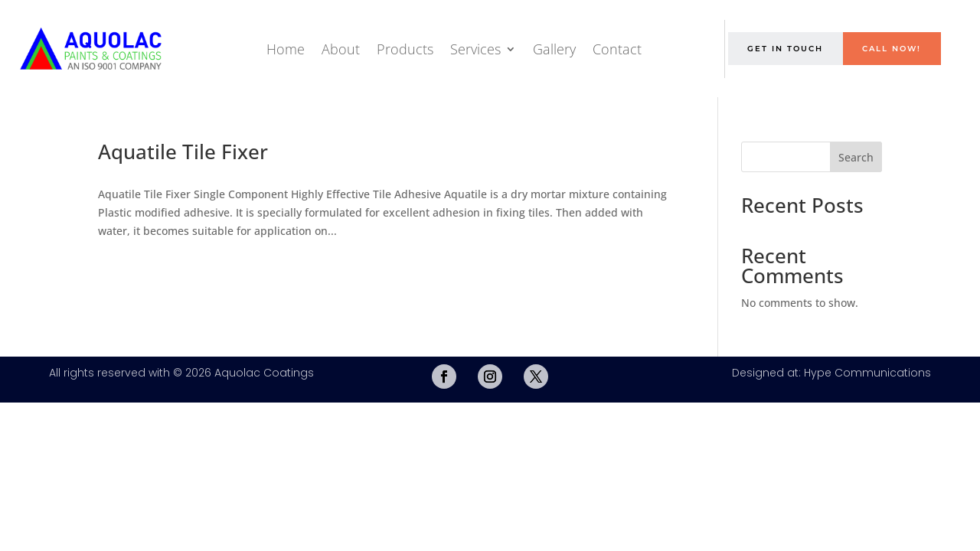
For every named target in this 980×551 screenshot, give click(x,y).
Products (405, 49)
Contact (617, 49)
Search (856, 157)
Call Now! (892, 49)
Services (475, 49)
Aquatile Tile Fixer (183, 152)
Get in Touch (785, 49)
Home (286, 49)
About (341, 49)
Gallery (554, 49)
